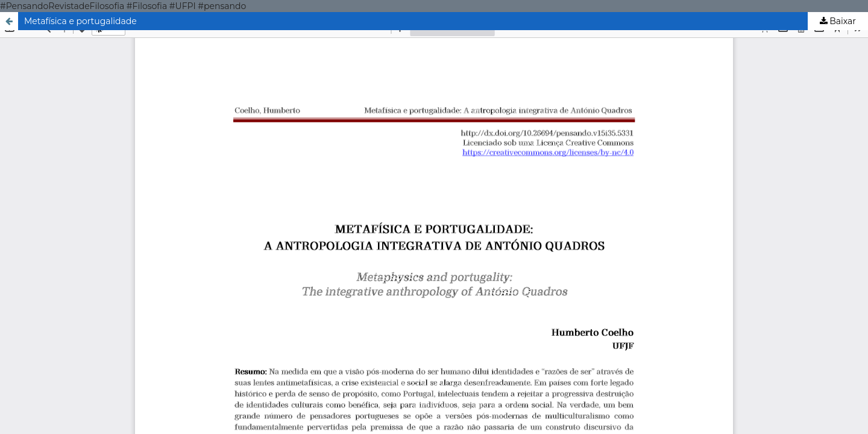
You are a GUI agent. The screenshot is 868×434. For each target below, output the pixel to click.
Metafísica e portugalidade (80, 21)
